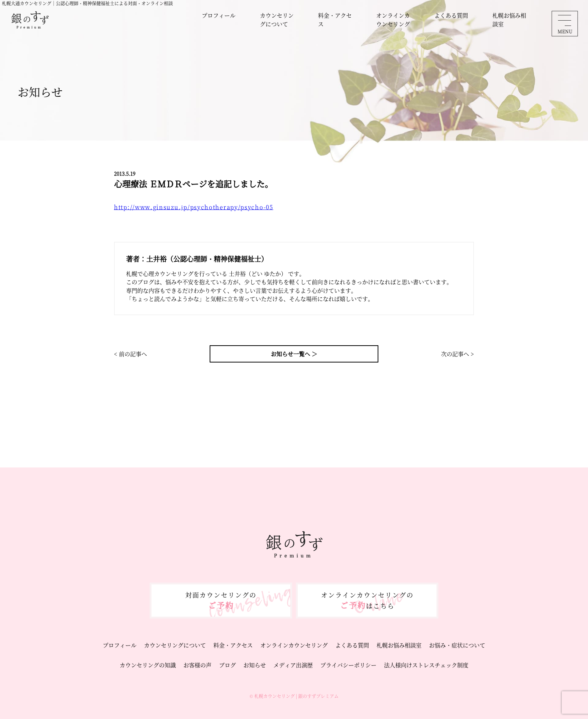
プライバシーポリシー (348, 665)
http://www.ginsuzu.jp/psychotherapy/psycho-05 (194, 207)
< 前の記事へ (130, 354)
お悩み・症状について (457, 645)
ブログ (227, 665)
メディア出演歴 (293, 665)
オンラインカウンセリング (393, 19)
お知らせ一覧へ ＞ (294, 354)
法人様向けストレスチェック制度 (426, 665)
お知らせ (255, 665)
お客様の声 (197, 665)
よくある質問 (451, 15)
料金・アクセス (335, 19)
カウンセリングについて (277, 19)
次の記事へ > (457, 354)
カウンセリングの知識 (148, 665)
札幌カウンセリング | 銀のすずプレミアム (296, 696)
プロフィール (219, 15)
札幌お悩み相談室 (509, 19)
